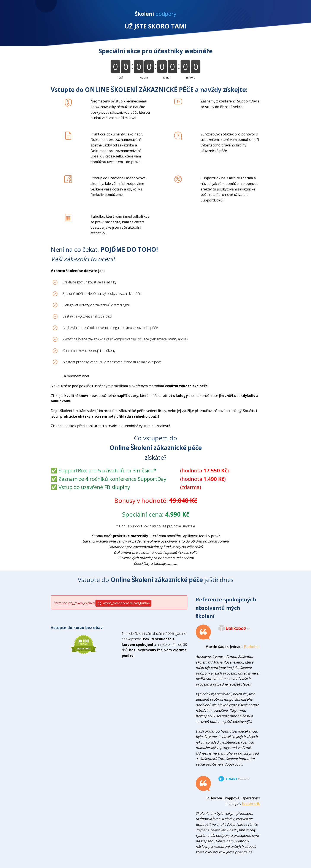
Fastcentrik (251, 804)
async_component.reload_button (123, 603)
